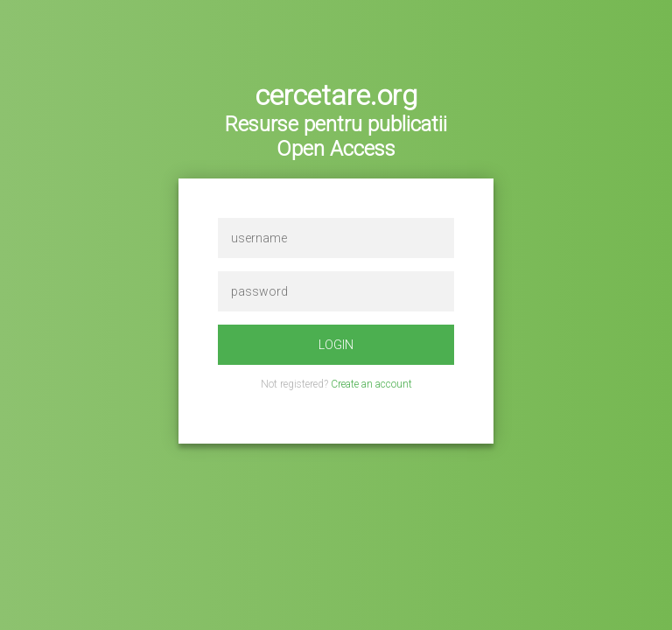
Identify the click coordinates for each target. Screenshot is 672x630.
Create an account (371, 384)
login (336, 345)
